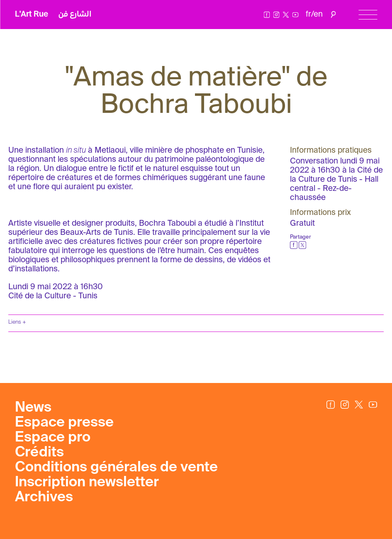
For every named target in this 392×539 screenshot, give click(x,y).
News (33, 408)
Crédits (39, 453)
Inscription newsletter (87, 483)
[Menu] (368, 15)
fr (308, 14)
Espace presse (64, 423)
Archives (44, 498)
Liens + (17, 322)
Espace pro (53, 438)
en (318, 14)
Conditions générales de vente (116, 468)
